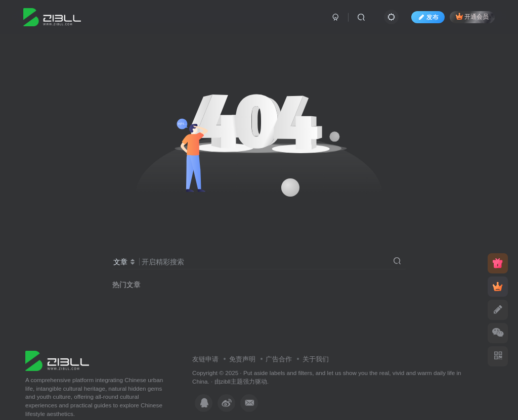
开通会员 (472, 16)
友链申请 (205, 359)
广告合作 (279, 359)
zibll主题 (232, 381)
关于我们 (316, 359)
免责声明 (242, 359)
